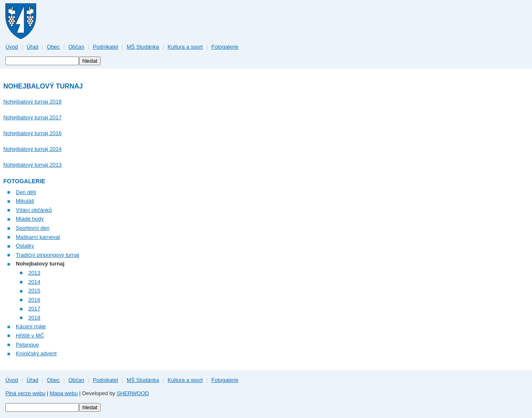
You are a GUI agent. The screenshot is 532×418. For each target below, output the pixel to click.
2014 (34, 282)
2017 (34, 309)
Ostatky (25, 246)
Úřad (32, 47)
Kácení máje (31, 326)
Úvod (12, 47)
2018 (34, 318)
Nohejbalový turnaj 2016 (32, 133)
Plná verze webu (25, 393)
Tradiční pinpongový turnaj (48, 255)
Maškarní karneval (38, 237)
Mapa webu (64, 393)
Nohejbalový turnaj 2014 (32, 149)
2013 (34, 273)
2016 (34, 300)
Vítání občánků (34, 210)
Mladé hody (30, 219)
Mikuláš (25, 201)
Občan (76, 47)
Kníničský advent (36, 353)
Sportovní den (33, 228)
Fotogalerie (225, 47)
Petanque (27, 345)
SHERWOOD (133, 393)
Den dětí (26, 192)
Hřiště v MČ (30, 336)
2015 (34, 291)
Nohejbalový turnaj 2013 (32, 165)
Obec (53, 47)
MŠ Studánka (143, 47)
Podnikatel (105, 47)
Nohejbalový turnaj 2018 (32, 102)
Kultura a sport (185, 47)
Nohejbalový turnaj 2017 (32, 117)
